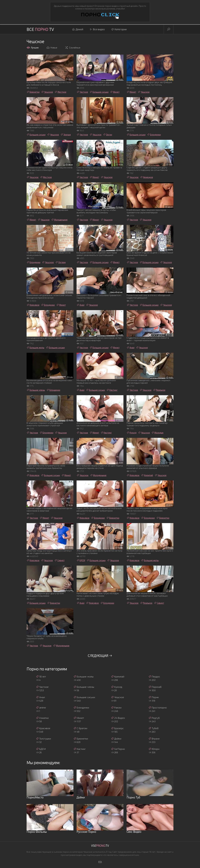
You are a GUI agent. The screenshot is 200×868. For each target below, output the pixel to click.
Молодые (157, 433)
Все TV (40, 29)
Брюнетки (33, 92)
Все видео (97, 29)
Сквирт (59, 560)
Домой (78, 29)
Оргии (107, 135)
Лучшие (33, 48)
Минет (115, 92)
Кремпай (147, 475)
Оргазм (60, 262)
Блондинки (154, 135)
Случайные (73, 48)
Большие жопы (35, 348)
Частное (82, 92)
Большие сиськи (99, 92)
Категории (119, 29)
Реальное (159, 390)
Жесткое (60, 92)
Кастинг (112, 390)
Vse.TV (100, 846)
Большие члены (36, 390)
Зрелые (66, 135)
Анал (80, 305)
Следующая (100, 656)
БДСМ (81, 560)
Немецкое (146, 177)
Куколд (131, 433)
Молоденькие (59, 220)
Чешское (47, 92)
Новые (52, 48)
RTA (100, 862)
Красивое (33, 305)
